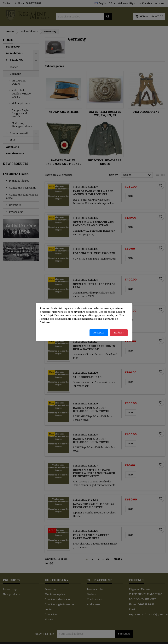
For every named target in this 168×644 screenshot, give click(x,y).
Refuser (119, 333)
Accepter (99, 333)
